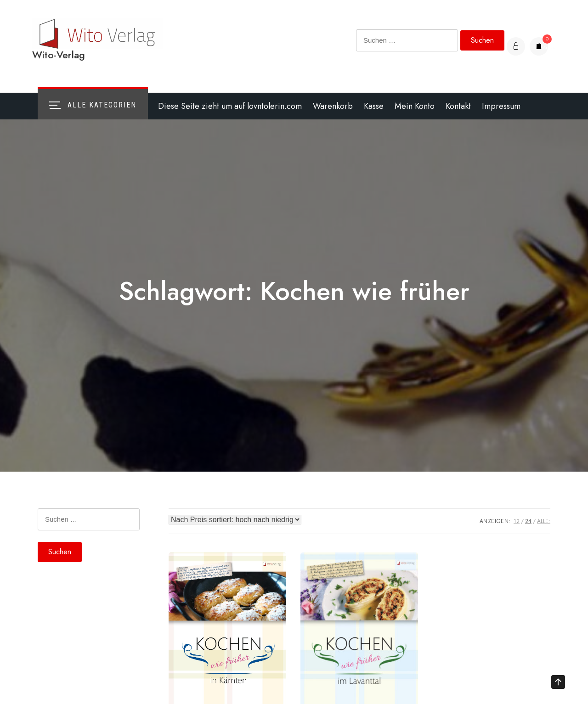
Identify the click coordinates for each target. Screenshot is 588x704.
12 (517, 521)
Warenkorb (333, 106)
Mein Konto (415, 106)
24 (528, 521)
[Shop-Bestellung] (235, 520)
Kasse (374, 106)
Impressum (501, 106)
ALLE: (544, 521)
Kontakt (458, 106)
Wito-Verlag (59, 55)
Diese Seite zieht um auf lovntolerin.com (230, 106)
